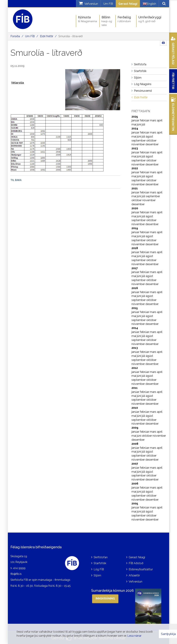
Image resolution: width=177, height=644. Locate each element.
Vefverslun (135, 582)
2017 (135, 268)
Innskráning (105, 598)
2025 (135, 117)
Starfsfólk (100, 563)
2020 (135, 208)
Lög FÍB (99, 569)
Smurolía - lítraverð (71, 36)
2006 (135, 484)
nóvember (138, 144)
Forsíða (15, 36)
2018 (135, 248)
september (139, 141)
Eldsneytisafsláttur (141, 569)
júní (139, 124)
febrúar (145, 120)
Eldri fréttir (47, 36)
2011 (135, 388)
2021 (135, 188)
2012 (135, 368)
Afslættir (134, 575)
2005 (135, 503)
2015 (135, 308)
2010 (135, 408)
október (151, 141)
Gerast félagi (128, 4)
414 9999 (19, 568)
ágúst (149, 137)
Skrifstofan (101, 557)
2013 (135, 348)
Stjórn (97, 575)
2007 (135, 464)
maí (134, 124)
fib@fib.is (16, 574)
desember (152, 144)
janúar (136, 120)
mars (153, 120)
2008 (135, 444)
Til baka (16, 180)
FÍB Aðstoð (136, 563)
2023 (135, 148)
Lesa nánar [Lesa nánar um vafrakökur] (134, 636)
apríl (160, 120)
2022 (135, 168)
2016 (135, 288)
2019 (135, 228)
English (149, 4)
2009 (135, 428)
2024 (135, 128)
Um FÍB (108, 4)
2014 (135, 328)
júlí (143, 124)
